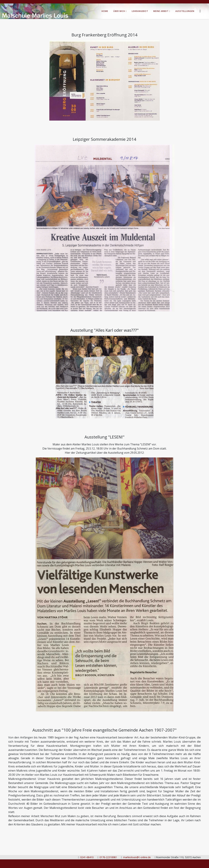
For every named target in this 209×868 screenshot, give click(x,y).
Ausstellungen (185, 11)
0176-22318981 (108, 857)
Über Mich (119, 11)
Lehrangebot (140, 11)
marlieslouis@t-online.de (137, 857)
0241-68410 (87, 857)
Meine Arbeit (161, 11)
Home (105, 11)
